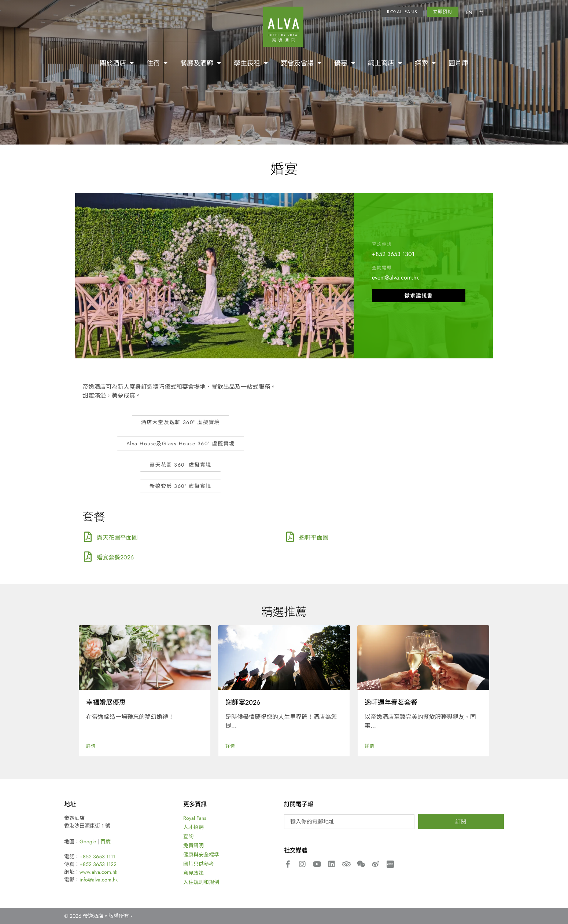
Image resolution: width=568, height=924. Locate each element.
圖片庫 (458, 63)
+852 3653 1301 (393, 254)
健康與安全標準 (201, 855)
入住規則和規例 (201, 882)
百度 (106, 841)
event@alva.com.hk (395, 277)
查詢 (188, 836)
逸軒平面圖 (314, 537)
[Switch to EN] (469, 13)
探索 (425, 63)
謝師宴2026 (243, 702)
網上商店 (385, 63)
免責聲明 (193, 846)
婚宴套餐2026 (115, 557)
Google (88, 841)
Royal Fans (195, 818)
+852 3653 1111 (97, 857)
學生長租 (251, 63)
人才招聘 (193, 827)
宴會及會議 (301, 63)
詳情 (91, 746)
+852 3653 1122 (98, 864)
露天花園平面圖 (117, 537)
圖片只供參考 (199, 864)
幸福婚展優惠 (106, 702)
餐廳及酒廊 (201, 63)
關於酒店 (117, 63)
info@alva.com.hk (99, 880)
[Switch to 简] (482, 13)
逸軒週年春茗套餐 (391, 702)
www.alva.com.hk (98, 872)
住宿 (157, 63)
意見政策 (193, 873)
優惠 (345, 63)
